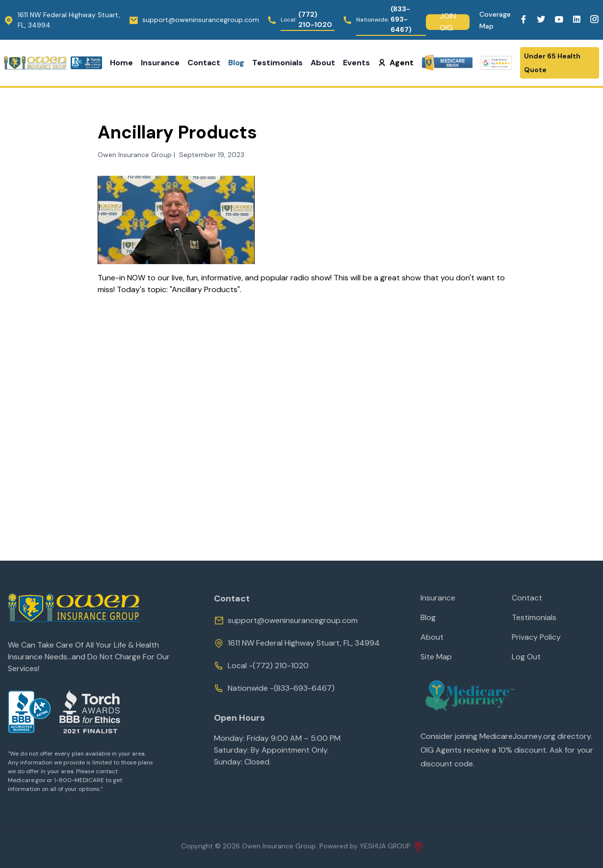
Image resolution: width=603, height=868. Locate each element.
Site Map (436, 657)
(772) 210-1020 (281, 665)
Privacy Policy (536, 637)
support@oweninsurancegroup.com (286, 621)
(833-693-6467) (304, 688)
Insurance (160, 63)
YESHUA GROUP (391, 847)
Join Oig (448, 22)
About (323, 63)
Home (121, 63)
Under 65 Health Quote (552, 63)
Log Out (526, 657)
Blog (236, 63)
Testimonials (277, 63)
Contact (204, 63)
